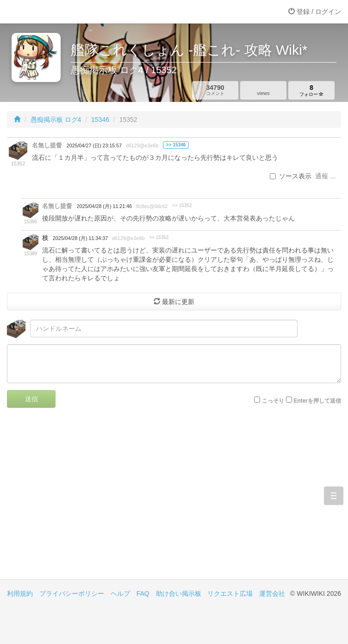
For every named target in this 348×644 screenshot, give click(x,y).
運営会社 (272, 593)
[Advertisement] (174, 500)
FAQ (143, 593)
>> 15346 (176, 145)
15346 (100, 120)
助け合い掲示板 (179, 593)
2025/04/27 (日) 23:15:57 (94, 145)
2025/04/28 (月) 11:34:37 (80, 238)
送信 (31, 399)
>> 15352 (182, 205)
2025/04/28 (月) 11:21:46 (104, 206)
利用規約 (20, 593)
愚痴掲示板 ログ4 (56, 120)
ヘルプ (120, 593)
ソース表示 (291, 176)
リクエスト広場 (230, 593)
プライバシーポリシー (72, 593)
